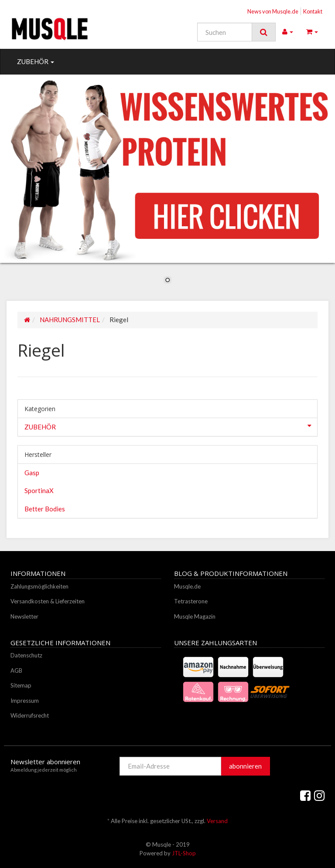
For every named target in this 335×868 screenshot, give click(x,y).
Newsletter (24, 616)
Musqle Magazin (195, 616)
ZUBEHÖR (36, 61)
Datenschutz (26, 655)
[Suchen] (225, 32)
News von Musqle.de (273, 11)
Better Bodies (45, 509)
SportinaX (39, 490)
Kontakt (313, 11)
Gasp (32, 473)
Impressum (25, 701)
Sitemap (21, 685)
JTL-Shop (184, 853)
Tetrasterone (191, 601)
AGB (16, 671)
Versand (217, 821)
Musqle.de (187, 586)
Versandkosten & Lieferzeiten (48, 601)
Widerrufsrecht (30, 715)
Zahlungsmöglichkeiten (39, 586)
